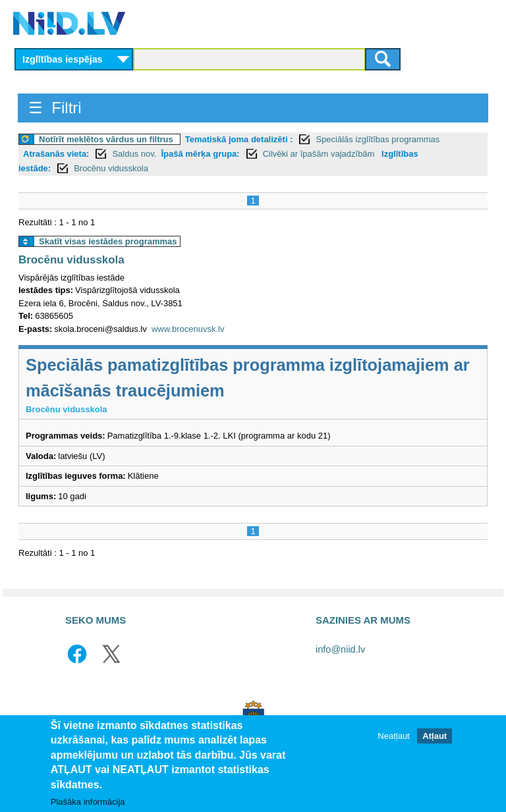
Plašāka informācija (88, 802)
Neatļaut (393, 736)
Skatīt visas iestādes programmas (108, 241)
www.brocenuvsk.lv (188, 329)
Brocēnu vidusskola (111, 168)
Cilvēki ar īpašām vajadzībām (320, 154)
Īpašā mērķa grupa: (200, 154)
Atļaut (435, 736)
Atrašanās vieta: (56, 154)
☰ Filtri (55, 108)
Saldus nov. (134, 154)
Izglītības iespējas (63, 59)
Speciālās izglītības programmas (378, 139)
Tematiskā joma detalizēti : (239, 139)
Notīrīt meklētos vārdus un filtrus (106, 139)
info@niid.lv (340, 649)
